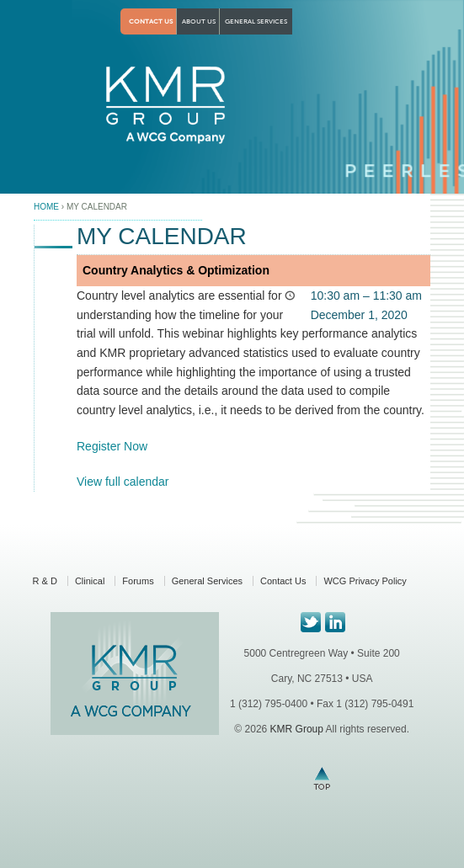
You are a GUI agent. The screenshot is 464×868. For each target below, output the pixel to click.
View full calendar (123, 482)
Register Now (112, 446)
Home (46, 207)
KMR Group (296, 729)
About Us (199, 21)
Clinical (90, 581)
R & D (45, 581)
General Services (256, 21)
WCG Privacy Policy (365, 581)
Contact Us (151, 21)
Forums (138, 581)
